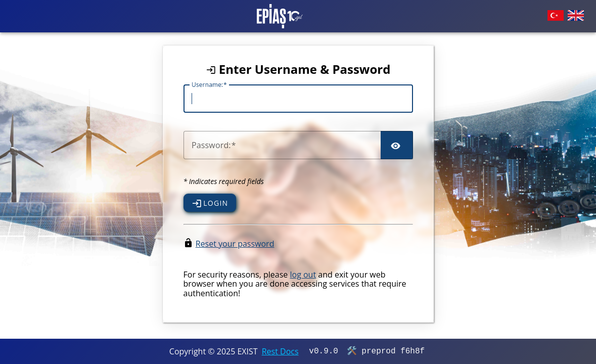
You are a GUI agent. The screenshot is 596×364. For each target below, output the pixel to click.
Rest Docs (280, 351)
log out (303, 275)
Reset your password (235, 244)
